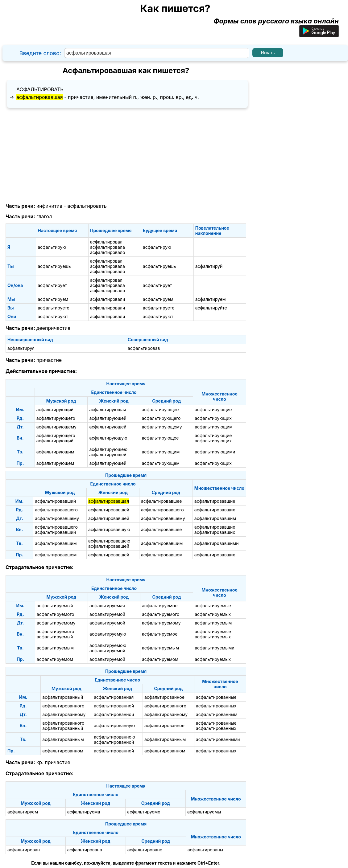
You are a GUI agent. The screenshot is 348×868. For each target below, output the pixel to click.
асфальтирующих (213, 418)
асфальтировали (108, 299)
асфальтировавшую (109, 529)
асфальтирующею (108, 449)
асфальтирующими (215, 452)
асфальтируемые (213, 606)
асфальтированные (216, 697)
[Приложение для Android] (319, 35)
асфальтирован (24, 850)
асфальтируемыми (214, 648)
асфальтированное (164, 697)
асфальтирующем (55, 463)
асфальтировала (108, 247)
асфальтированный (63, 697)
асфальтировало (108, 252)
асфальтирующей (108, 418)
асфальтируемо (144, 812)
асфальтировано (145, 850)
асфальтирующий (55, 409)
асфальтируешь (54, 266)
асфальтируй (209, 266)
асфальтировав (144, 348)
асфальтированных (216, 706)
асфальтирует (52, 285)
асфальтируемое (160, 606)
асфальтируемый (55, 606)
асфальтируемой (107, 614)
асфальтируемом (55, 659)
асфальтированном (63, 751)
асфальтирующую (108, 438)
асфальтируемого (56, 614)
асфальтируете (54, 308)
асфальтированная (114, 697)
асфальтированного (63, 706)
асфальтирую (52, 247)
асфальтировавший (55, 501)
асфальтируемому (56, 623)
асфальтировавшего (56, 510)
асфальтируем (53, 299)
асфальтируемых (213, 614)
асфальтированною (114, 737)
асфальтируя (21, 348)
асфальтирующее (160, 409)
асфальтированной (114, 706)
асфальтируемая (107, 606)
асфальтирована (85, 850)
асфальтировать (40, 89)
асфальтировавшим (215, 518)
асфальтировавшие (215, 501)
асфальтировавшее (162, 501)
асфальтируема (84, 812)
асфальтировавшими (217, 543)
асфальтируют (53, 316)
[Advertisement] (126, 156)
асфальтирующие (213, 409)
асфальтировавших (215, 510)
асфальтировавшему (57, 518)
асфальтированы (205, 850)
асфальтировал (106, 242)
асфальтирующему (56, 427)
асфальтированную (114, 725)
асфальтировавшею (109, 541)
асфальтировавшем (56, 555)
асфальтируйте (211, 308)
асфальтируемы (204, 812)
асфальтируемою (108, 645)
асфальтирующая (108, 409)
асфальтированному (64, 714)
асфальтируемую (108, 634)
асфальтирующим (214, 427)
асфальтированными (218, 739)
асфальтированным (217, 714)
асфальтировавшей (109, 510)
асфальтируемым (213, 623)
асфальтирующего (56, 418)
